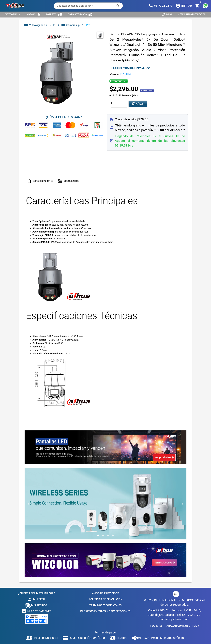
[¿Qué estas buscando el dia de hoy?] (85, 6)
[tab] (40, 181)
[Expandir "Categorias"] (13, 14)
